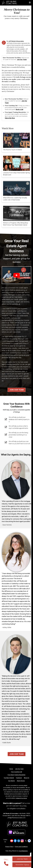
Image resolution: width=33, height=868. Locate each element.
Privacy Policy (9, 847)
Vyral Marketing (23, 851)
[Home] (8, 2)
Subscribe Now (10, 118)
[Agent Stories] (21, 781)
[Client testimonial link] (16, 480)
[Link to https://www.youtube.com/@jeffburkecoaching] (12, 841)
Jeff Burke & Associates (16, 41)
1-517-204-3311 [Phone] (14, 806)
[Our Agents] (12, 781)
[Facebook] (19, 778)
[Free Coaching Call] (16, 772)
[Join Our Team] (19, 769)
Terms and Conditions (21, 847)
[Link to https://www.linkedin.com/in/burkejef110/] (19, 841)
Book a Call (19, 109)
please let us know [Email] (22, 798)
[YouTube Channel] (9, 778)
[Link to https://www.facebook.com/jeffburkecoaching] (15, 841)
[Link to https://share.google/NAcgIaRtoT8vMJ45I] (29, 841)
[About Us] (27, 778)
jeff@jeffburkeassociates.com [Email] (17, 818)
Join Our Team (22, 60)
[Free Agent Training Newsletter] (17, 775)
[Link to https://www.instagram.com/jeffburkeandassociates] (22, 841)
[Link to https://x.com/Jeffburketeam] (26, 841)
